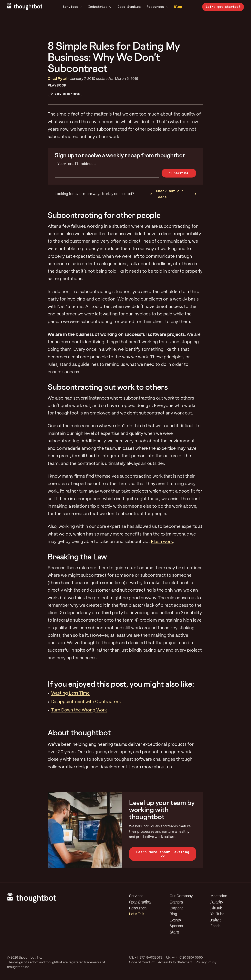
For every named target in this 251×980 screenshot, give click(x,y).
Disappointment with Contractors (86, 702)
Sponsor (177, 926)
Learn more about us (151, 767)
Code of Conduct (142, 962)
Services (73, 7)
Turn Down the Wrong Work (79, 710)
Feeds (215, 926)
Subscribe (179, 173)
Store (174, 932)
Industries (100, 7)
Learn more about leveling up (163, 854)
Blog (178, 7)
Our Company (181, 896)
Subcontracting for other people (104, 215)
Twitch (216, 920)
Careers (176, 902)
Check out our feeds (167, 194)
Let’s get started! (223, 7)
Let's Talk (137, 914)
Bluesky (217, 902)
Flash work (162, 542)
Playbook (57, 86)
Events (175, 920)
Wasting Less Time (70, 693)
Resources (157, 7)
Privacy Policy (206, 962)
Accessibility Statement (175, 962)
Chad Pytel (57, 79)
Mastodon (219, 896)
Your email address (77, 164)
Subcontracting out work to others (108, 387)
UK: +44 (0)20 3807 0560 (184, 958)
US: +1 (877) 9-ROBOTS (146, 958)
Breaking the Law (77, 557)
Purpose (176, 908)
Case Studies (129, 7)
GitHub (216, 908)
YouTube (217, 914)
